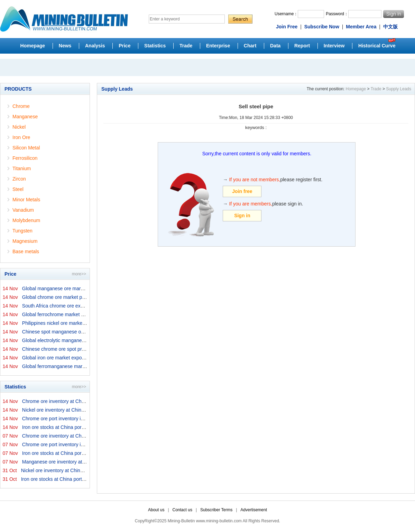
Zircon (19, 179)
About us (156, 510)
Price (124, 46)
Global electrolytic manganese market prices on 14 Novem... (87, 340)
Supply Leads (399, 89)
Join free (242, 191)
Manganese (25, 117)
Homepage (33, 46)
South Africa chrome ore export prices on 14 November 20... (87, 306)
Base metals (26, 251)
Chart (250, 46)
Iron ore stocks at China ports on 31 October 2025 (75, 479)
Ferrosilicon (25, 158)
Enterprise (218, 46)
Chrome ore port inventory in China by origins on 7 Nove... (85, 444)
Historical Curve (377, 46)
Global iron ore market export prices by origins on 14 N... (83, 358)
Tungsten (22, 231)
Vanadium (23, 210)
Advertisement (254, 510)
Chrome (21, 106)
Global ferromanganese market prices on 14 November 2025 (87, 366)
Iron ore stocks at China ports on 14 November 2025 (78, 427)
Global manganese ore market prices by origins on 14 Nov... (86, 288)
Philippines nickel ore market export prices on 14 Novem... (85, 323)
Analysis (95, 46)
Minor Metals (26, 200)
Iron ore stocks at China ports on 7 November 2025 (77, 453)
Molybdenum (26, 220)
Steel (18, 189)
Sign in (242, 215)
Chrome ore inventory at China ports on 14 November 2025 (86, 401)
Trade (186, 46)
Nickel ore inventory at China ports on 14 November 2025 (84, 410)
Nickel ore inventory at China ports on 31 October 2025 (80, 470)
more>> (79, 274)
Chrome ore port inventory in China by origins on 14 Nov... (84, 419)
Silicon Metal (26, 148)
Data (275, 46)
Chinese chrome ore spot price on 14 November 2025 (80, 349)
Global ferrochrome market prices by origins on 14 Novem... (86, 314)
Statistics (155, 46)
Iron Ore (21, 137)
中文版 (390, 27)
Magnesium (25, 241)
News (65, 46)
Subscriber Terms (216, 510)
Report (302, 46)
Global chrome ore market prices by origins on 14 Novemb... (87, 297)
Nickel (19, 127)
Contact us (182, 510)
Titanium (22, 168)
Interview (334, 46)
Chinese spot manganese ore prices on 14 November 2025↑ (87, 332)
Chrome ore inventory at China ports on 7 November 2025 (84, 436)
